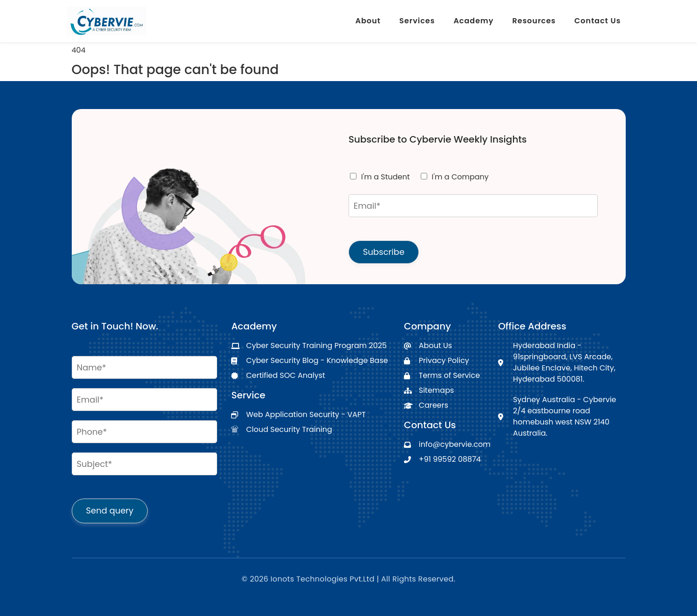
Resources (534, 21)
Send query (110, 510)
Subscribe (384, 252)
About (368, 21)
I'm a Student (386, 177)
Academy (473, 21)
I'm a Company (460, 177)
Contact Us (598, 21)
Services (417, 21)
